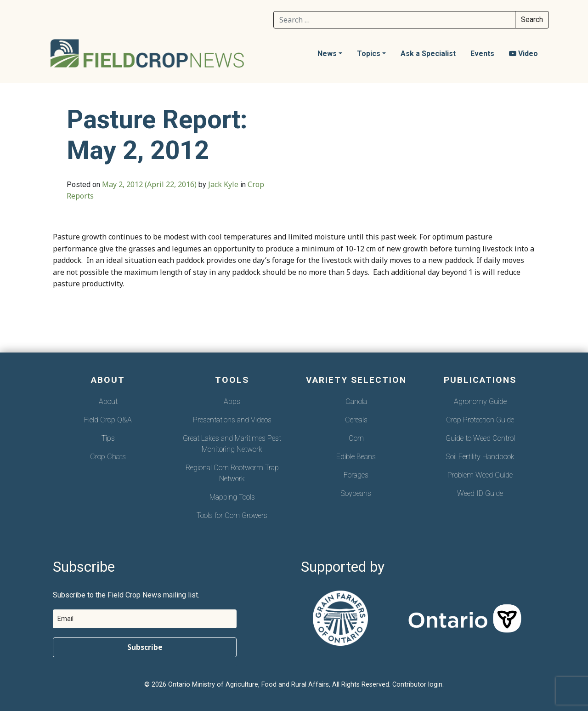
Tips (108, 438)
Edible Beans (356, 457)
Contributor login (417, 685)
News (327, 54)
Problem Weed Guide (480, 475)
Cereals (356, 420)
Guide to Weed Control (480, 438)
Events (482, 54)
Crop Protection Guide (480, 420)
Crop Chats (108, 457)
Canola (356, 401)
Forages (356, 475)
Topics (369, 54)
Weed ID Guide (480, 493)
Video (523, 54)
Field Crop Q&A (108, 420)
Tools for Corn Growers (232, 515)
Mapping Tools (232, 497)
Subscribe (145, 647)
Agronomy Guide (480, 401)
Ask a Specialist (428, 54)
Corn (356, 438)
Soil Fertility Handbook (480, 457)
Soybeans (356, 493)
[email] (145, 619)
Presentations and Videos (232, 420)
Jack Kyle (223, 184)
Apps (232, 401)
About (108, 401)
